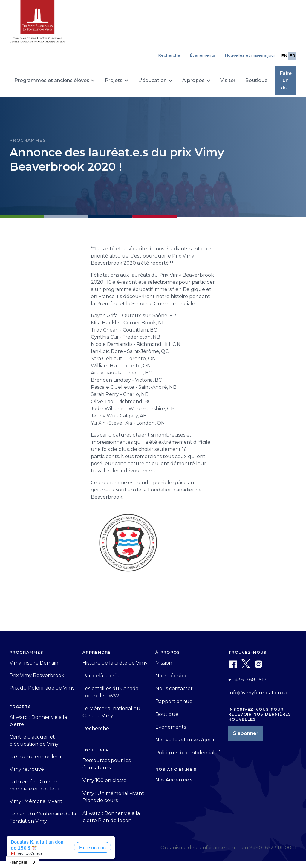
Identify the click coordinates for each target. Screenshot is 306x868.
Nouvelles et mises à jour (250, 55)
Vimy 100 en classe (104, 780)
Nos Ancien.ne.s (174, 780)
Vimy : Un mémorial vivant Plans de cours (113, 797)
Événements (202, 55)
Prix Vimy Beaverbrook (37, 675)
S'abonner (246, 733)
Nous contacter (174, 689)
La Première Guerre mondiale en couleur (35, 785)
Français (18, 862)
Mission (164, 663)
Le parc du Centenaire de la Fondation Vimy (43, 817)
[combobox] (23, 862)
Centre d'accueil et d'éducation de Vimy (34, 740)
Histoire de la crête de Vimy (115, 663)
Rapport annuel (175, 701)
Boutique (256, 80)
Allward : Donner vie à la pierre (38, 721)
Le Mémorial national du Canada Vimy (111, 712)
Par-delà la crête (102, 676)
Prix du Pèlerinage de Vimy (42, 688)
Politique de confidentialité (188, 753)
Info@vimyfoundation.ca (258, 693)
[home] (38, 24)
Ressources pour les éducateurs (107, 764)
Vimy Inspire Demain (34, 663)
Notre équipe (172, 676)
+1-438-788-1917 (247, 680)
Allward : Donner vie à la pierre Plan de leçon (111, 817)
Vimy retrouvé (27, 769)
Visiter (228, 80)
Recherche (96, 729)
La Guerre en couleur (36, 757)
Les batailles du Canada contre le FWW (110, 692)
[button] (55, 81)
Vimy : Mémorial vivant (36, 801)
